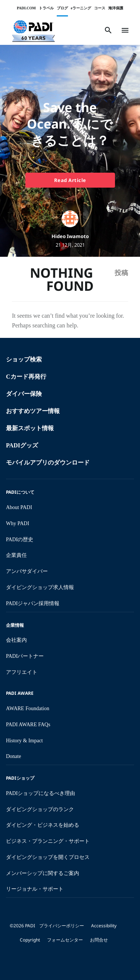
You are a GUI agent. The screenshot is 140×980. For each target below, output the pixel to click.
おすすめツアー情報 (33, 411)
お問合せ (99, 940)
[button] (33, 30)
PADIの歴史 (20, 540)
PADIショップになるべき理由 (41, 793)
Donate (13, 756)
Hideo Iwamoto (70, 236)
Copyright (30, 940)
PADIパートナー (25, 656)
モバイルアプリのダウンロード (48, 463)
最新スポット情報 (30, 428)
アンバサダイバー (27, 571)
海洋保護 (116, 8)
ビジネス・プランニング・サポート (48, 841)
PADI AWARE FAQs (28, 725)
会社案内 (16, 640)
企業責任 (16, 555)
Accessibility (104, 926)
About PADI (19, 507)
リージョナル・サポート (35, 889)
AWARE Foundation (28, 708)
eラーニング (81, 8)
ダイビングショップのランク (40, 809)
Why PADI (18, 523)
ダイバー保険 (24, 394)
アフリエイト (22, 672)
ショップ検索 (24, 359)
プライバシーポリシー (62, 926)
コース (100, 8)
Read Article (70, 180)
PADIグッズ (22, 445)
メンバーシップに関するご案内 (43, 873)
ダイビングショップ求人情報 (40, 587)
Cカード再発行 (26, 377)
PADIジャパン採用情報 (33, 603)
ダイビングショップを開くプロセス (48, 857)
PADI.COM (26, 8)
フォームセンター (65, 940)
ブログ (62, 8)
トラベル (46, 8)
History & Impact (24, 741)
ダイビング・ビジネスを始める (43, 825)
